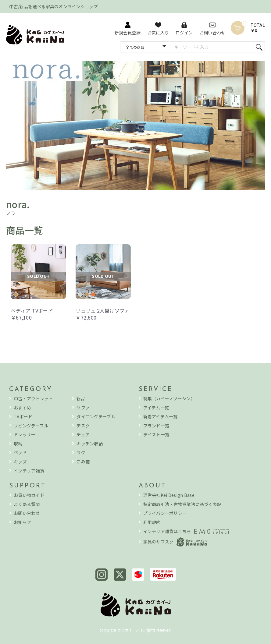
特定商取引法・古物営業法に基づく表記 (182, 504)
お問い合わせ (27, 513)
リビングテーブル (31, 426)
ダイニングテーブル (96, 417)
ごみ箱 (83, 462)
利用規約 (152, 522)
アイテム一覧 (156, 408)
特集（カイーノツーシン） (169, 399)
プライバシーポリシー (165, 513)
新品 (81, 399)
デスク (83, 426)
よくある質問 (27, 504)
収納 (18, 444)
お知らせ (22, 522)
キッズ (20, 462)
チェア (83, 435)
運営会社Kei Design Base (169, 495)
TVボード (23, 417)
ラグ (81, 453)
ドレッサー (25, 435)
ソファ (83, 408)
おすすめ (22, 408)
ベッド (20, 453)
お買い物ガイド (29, 495)
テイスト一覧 (156, 435)
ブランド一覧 (156, 426)
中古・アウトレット (33, 399)
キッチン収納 (90, 444)
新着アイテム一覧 (160, 417)
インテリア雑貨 (29, 471)
